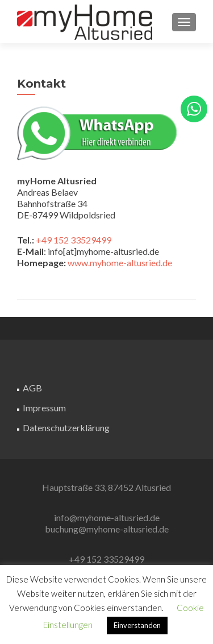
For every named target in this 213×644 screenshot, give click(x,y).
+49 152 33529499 (74, 240)
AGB (32, 388)
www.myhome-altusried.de (120, 263)
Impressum (44, 408)
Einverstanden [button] (137, 625)
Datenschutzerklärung (66, 428)
